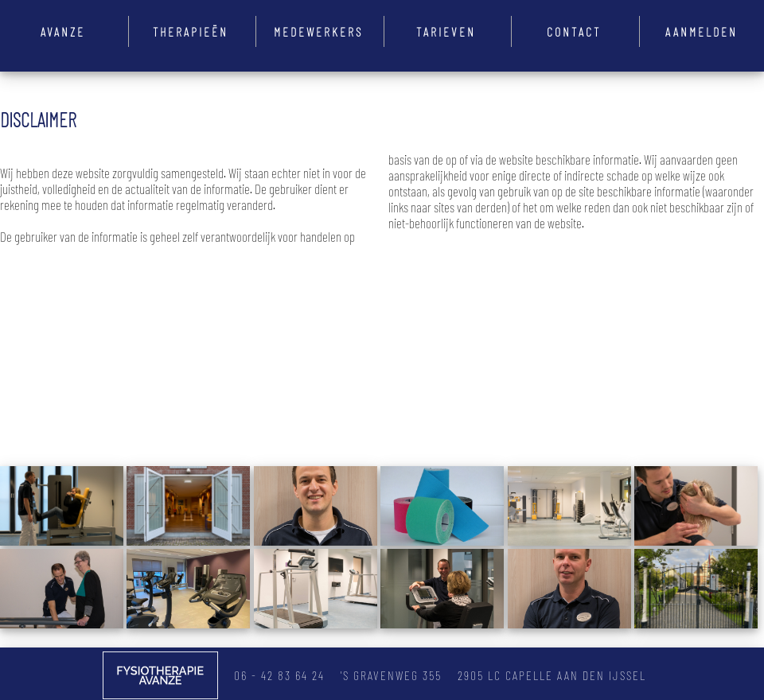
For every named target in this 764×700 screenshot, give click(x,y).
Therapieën (191, 31)
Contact (574, 31)
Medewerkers (318, 31)
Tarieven (446, 31)
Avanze (63, 31)
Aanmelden (702, 31)
